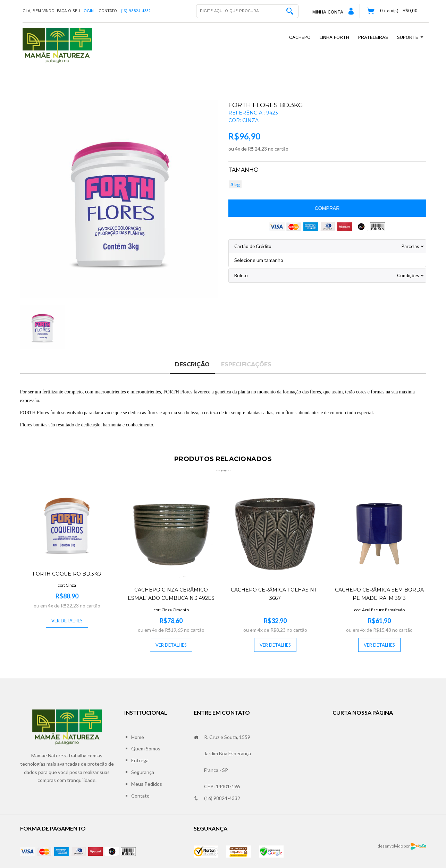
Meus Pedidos (147, 784)
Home (138, 737)
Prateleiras (373, 38)
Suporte (411, 38)
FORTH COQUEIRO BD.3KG (67, 574)
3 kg (235, 184)
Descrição (192, 364)
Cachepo (300, 38)
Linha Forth (334, 38)
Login (88, 11)
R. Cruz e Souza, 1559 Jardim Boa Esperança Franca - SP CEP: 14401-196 (222, 761)
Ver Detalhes (67, 621)
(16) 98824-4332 (217, 798)
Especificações (246, 364)
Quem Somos (146, 748)
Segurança (143, 772)
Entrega (140, 760)
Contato (140, 796)
